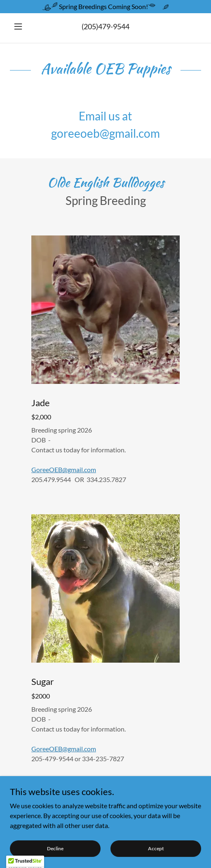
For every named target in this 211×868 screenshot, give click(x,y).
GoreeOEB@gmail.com (64, 469)
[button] (24, 26)
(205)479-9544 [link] (105, 26)
